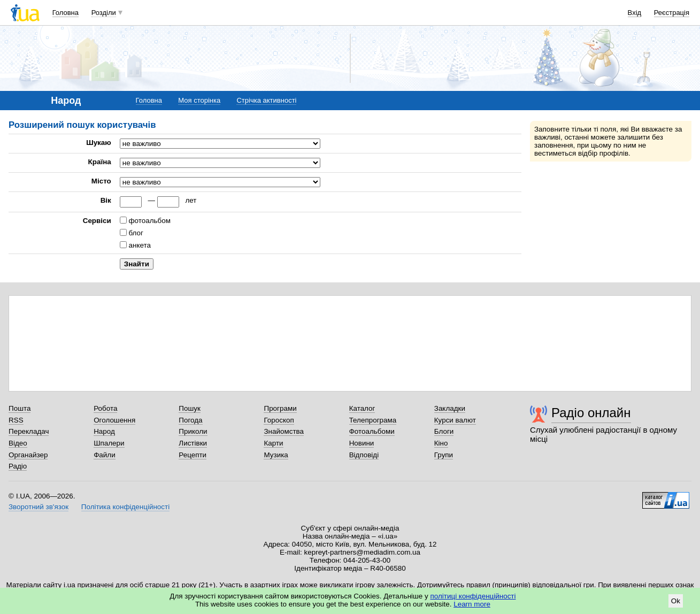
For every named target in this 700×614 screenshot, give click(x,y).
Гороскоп (279, 420)
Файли (105, 455)
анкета (140, 245)
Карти (273, 443)
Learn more (472, 604)
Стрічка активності (266, 100)
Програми (280, 408)
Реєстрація (672, 13)
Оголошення (114, 420)
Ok (676, 601)
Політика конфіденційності (125, 507)
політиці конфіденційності (473, 596)
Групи (444, 455)
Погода (190, 420)
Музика (276, 455)
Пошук (190, 408)
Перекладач (29, 431)
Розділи (104, 13)
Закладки (450, 408)
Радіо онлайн (591, 413)
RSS (16, 420)
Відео (18, 443)
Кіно (441, 443)
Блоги (444, 431)
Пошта (20, 408)
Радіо (18, 466)
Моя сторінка (199, 100)
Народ (104, 431)
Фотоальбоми (372, 431)
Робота (105, 408)
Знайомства (284, 431)
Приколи (193, 431)
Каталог (362, 408)
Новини (362, 443)
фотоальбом (150, 221)
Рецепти (193, 455)
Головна (66, 13)
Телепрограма (373, 420)
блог (136, 233)
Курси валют (455, 420)
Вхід (635, 13)
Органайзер (28, 455)
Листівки (193, 443)
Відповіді (364, 455)
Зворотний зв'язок (39, 507)
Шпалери (109, 443)
